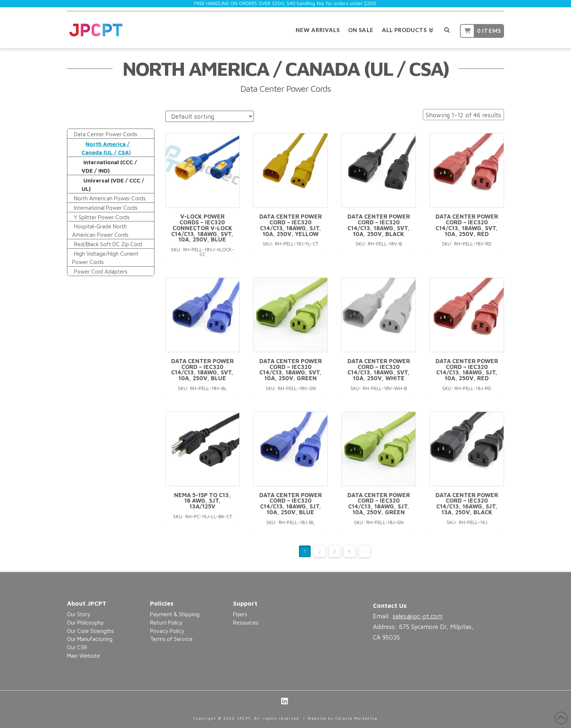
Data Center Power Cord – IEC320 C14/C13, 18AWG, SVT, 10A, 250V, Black (379, 225)
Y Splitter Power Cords (102, 217)
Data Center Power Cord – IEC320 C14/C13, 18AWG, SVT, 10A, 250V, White (379, 369)
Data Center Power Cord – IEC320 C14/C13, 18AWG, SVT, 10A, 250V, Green (291, 369)
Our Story (79, 614)
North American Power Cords (110, 198)
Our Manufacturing (90, 639)
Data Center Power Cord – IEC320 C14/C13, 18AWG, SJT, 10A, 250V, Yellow (291, 225)
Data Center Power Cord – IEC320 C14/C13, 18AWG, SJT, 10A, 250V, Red (467, 369)
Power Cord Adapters (101, 271)
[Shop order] (210, 116)
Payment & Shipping (175, 614)
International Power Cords (106, 208)
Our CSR (77, 647)
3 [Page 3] (334, 551)
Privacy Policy (167, 631)
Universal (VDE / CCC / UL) (113, 184)
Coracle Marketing (357, 718)
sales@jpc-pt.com (418, 616)
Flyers (240, 614)
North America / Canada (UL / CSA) (106, 148)
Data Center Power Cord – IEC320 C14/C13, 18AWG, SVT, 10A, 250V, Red (467, 225)
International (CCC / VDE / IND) (109, 166)
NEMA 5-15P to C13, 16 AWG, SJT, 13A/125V (202, 501)
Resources (246, 622)
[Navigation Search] (447, 29)
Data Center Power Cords (106, 134)
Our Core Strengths (90, 631)
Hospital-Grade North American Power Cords (100, 230)
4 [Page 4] (349, 551)
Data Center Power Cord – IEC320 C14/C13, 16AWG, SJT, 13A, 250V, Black (467, 503)
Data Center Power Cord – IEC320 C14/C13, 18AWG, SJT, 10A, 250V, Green (379, 503)
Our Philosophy (85, 622)
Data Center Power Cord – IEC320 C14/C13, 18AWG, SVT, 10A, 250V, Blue (202, 369)
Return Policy (166, 622)
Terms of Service (171, 639)
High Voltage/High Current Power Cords (105, 258)
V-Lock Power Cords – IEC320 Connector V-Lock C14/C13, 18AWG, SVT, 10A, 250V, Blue (202, 228)
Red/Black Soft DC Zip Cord (108, 244)
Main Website (84, 656)
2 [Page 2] (320, 551)
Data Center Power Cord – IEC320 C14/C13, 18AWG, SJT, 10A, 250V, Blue (291, 503)
